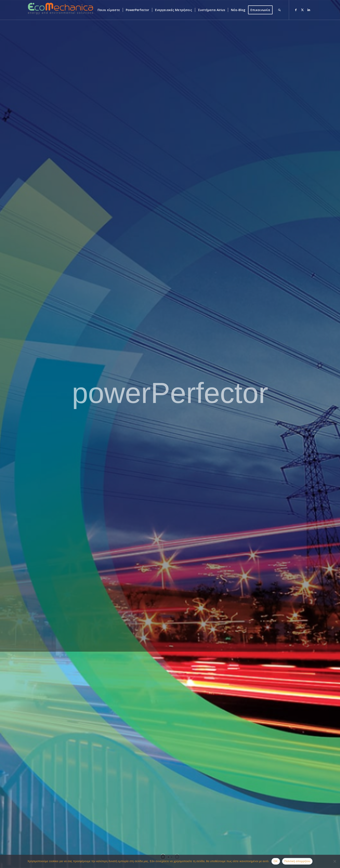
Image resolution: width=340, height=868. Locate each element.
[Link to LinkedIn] (309, 10)
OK (276, 861)
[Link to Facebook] (296, 10)
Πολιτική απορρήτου (297, 861)
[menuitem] (109, 10)
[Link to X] (302, 10)
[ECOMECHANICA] (60, 13)
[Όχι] (335, 861)
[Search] (279, 10)
